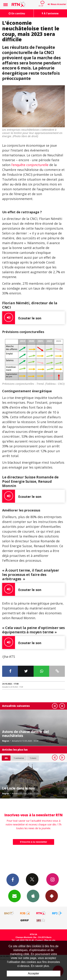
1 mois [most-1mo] (33, 758)
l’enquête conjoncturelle (29, 165)
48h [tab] (6, 758)
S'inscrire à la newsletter (34, 842)
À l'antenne (50, 13)
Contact (39, 940)
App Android (52, 896)
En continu (17, 13)
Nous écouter (59, 4)
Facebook (13, 880)
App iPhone (33, 896)
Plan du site (50, 940)
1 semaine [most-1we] (19, 758)
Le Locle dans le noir (19, 788)
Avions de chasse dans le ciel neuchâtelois (25, 734)
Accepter (33, 973)
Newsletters (14, 896)
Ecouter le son (22, 318)
